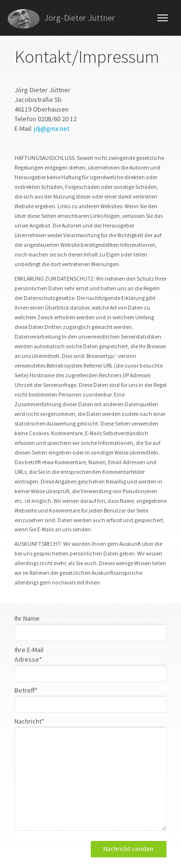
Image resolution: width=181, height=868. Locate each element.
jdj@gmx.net (52, 128)
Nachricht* (29, 721)
